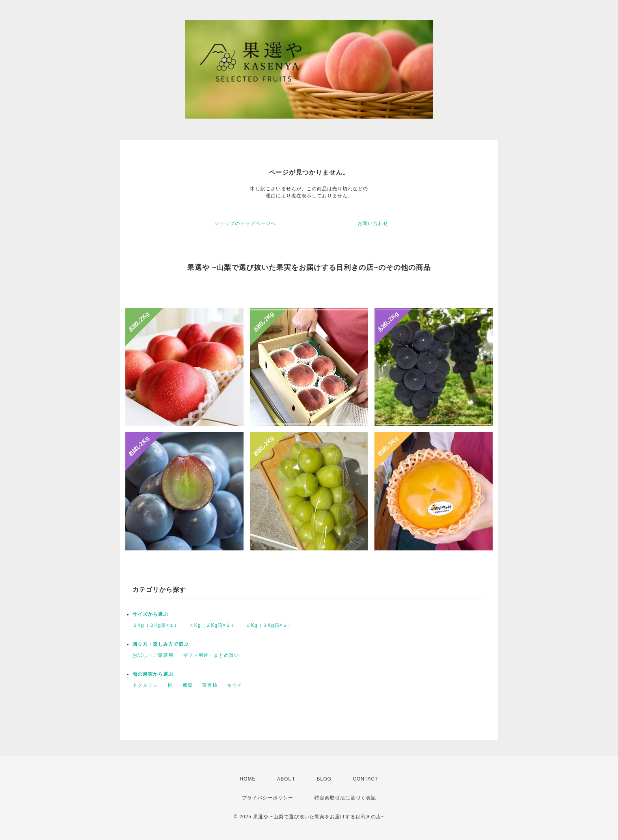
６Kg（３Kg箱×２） (269, 625)
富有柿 (210, 685)
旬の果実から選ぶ (153, 674)
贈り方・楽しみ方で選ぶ (161, 644)
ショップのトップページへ (245, 223)
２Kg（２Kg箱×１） (156, 625)
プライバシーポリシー (268, 798)
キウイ (235, 685)
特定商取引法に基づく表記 (345, 798)
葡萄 (188, 685)
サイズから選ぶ (150, 614)
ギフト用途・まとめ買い (211, 655)
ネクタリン (145, 685)
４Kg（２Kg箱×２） (213, 625)
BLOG (324, 779)
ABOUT (286, 779)
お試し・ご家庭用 (153, 655)
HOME (248, 779)
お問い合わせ (373, 223)
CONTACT (365, 779)
